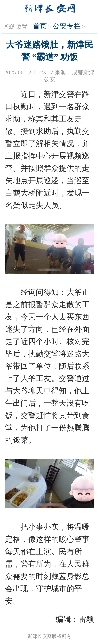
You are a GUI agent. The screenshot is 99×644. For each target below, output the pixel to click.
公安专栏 (67, 26)
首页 (40, 26)
